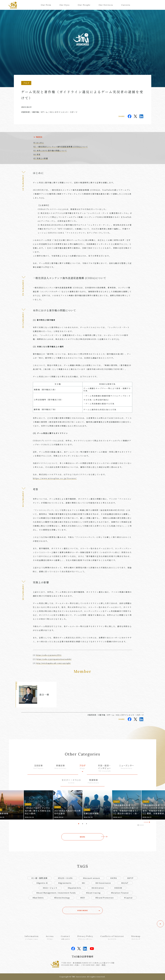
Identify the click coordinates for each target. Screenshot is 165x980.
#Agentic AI (42, 883)
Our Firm (46, 5)
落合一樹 (44, 695)
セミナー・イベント (72, 781)
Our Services (106, 5)
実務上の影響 (42, 158)
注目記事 (39, 767)
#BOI (83, 898)
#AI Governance (103, 883)
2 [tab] (83, 824)
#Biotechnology (62, 898)
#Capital (128, 898)
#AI (83, 883)
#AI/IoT (125, 883)
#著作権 (35, 112)
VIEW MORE (82, 910)
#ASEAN (118, 888)
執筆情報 (93, 781)
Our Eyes (65, 5)
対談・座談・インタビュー (105, 768)
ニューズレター (127, 767)
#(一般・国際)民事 (40, 878)
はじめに (40, 143)
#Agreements (65, 883)
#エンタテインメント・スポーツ (64, 112)
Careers (126, 5)
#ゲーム (44, 112)
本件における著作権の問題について (52, 151)
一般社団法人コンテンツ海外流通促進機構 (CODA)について (62, 147)
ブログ (83, 767)
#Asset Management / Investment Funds (56, 893)
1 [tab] (79, 824)
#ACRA (114, 878)
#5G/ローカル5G (65, 878)
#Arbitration (98, 888)
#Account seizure (91, 878)
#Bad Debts (38, 898)
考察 (38, 154)
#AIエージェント (50, 888)
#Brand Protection (105, 898)
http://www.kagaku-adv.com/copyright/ (54, 663)
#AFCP (130, 878)
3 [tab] (86, 824)
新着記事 (60, 767)
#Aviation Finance (120, 893)
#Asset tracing (93, 893)
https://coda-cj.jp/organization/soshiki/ (54, 659)
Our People (84, 5)
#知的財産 (26, 112)
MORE (82, 837)
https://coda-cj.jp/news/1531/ (49, 655)
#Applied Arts (74, 888)
